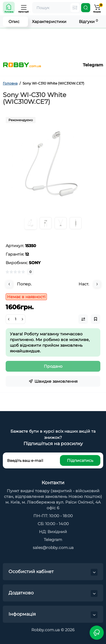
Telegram (93, 65)
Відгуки (88, 21)
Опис (14, 22)
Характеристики (49, 22)
